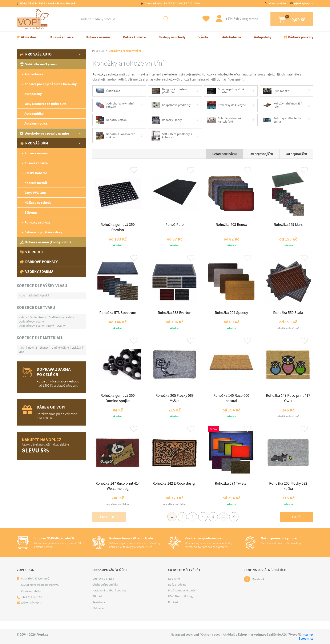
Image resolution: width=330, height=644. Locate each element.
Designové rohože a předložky (169, 91)
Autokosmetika (36, 124)
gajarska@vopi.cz (303, 3)
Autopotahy (263, 37)
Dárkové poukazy (301, 37)
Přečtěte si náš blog (180, 604)
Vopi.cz (100, 51)
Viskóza (76, 348)
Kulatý (23, 317)
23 (236, 524)
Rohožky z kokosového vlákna (116, 136)
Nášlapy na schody (172, 37)
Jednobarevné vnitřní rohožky (115, 106)
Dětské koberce (134, 37)
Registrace (244, 19)
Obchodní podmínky (105, 592)
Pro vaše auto (36, 54)
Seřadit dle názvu (225, 155)
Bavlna (33, 348)
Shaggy (44, 348)
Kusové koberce (62, 37)
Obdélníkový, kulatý (61, 317)
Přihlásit (227, 19)
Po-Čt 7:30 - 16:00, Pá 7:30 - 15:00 (172, 3)
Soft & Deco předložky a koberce (172, 136)
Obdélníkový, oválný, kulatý (36, 326)
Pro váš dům (34, 143)
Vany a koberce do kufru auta (45, 104)
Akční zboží (29, 37)
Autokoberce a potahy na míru (45, 133)
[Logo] (34, 19)
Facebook (258, 587)
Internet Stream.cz (306, 636)
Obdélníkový (38, 317)
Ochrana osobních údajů (218, 634)
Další (297, 524)
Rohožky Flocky (167, 121)
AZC (284, 634)
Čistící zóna (108, 91)
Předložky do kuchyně (227, 105)
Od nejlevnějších (261, 155)
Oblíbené (98, 616)
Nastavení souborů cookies (109, 598)
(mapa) (45, 586)
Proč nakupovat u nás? (182, 598)
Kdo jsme (174, 586)
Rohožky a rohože (37, 222)
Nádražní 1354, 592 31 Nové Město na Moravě (47, 3)
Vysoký (45, 295)
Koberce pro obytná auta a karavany (51, 84)
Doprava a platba (103, 586)
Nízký (22, 295)
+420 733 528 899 (277, 3)
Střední (33, 295)
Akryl (22, 348)
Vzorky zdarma (37, 272)
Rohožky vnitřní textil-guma (282, 120)
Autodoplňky (34, 114)
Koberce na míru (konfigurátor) (45, 242)
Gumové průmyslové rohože (226, 91)
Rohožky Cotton (111, 121)
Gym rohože (276, 91)
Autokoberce (232, 37)
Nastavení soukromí (183, 634)
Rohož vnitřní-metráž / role (282, 106)
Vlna (21, 352)
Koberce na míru (98, 37)
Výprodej (31, 252)
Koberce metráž (36, 183)
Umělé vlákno (60, 348)
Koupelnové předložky (171, 105)
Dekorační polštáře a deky (43, 232)
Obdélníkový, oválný (32, 321)
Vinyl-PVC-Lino (35, 193)
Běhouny (31, 212)
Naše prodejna (177, 592)
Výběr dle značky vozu (39, 64)
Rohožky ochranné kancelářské (224, 120)
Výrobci (204, 37)
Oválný (61, 326)
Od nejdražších (296, 155)
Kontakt (173, 610)
